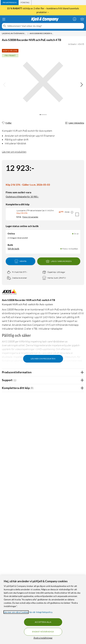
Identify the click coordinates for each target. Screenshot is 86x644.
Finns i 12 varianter (30, 217)
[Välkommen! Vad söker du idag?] (45, 26)
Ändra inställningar (43, 638)
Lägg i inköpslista (75, 123)
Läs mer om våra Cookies (16, 612)
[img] (82, 85)
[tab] (10, 3)
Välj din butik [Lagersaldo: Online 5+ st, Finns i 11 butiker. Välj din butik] (13, 249)
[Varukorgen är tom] (82, 19)
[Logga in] (75, 19)
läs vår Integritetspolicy (41, 612)
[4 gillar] (7, 123)
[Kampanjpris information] (72, 212)
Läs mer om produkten (14, 152)
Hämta (21, 261)
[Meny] (4, 19)
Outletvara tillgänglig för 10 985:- (22, 197)
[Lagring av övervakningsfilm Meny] (28, 33)
